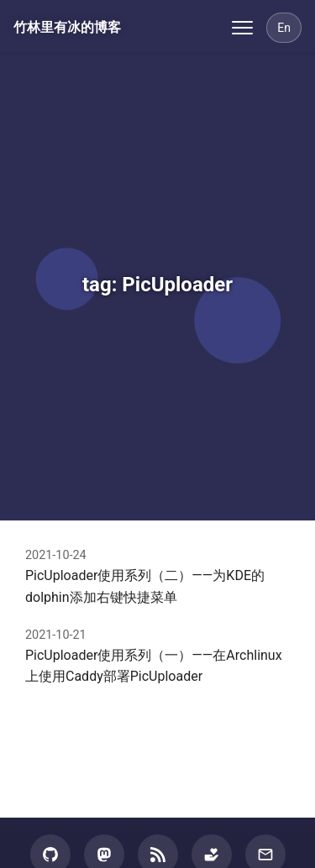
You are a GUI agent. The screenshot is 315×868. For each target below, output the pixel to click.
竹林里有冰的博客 (67, 27)
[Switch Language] (284, 28)
